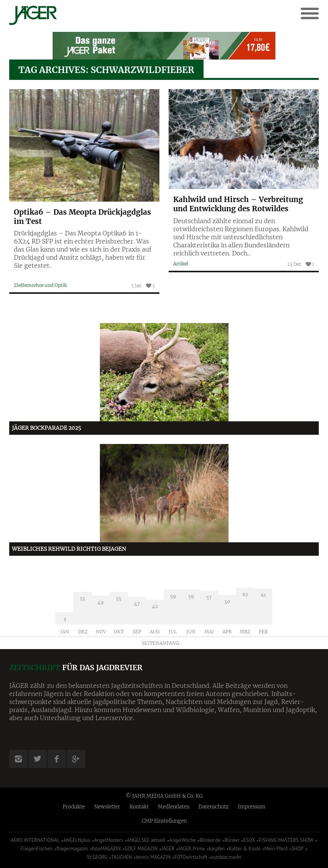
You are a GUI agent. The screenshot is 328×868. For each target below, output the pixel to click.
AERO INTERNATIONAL (35, 840)
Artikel (181, 264)
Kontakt (139, 807)
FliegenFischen (36, 849)
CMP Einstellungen (164, 821)
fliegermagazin (72, 849)
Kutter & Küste (244, 849)
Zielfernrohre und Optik (40, 285)
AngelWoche (183, 840)
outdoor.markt (226, 857)
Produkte (74, 807)
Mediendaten (174, 807)
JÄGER (168, 849)
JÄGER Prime (191, 849)
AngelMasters (109, 840)
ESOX (249, 840)
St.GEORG (97, 857)
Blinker (232, 840)
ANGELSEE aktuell (146, 840)
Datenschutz (214, 807)
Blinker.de (210, 840)
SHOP (298, 849)
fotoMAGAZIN (106, 849)
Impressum (252, 807)
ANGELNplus (77, 840)
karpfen (217, 849)
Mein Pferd (276, 849)
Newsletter (107, 807)
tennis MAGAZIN (153, 857)
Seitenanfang (161, 643)
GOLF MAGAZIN (141, 849)
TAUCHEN (121, 857)
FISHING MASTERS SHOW (286, 840)
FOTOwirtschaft (191, 857)
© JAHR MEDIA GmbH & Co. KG (164, 796)
